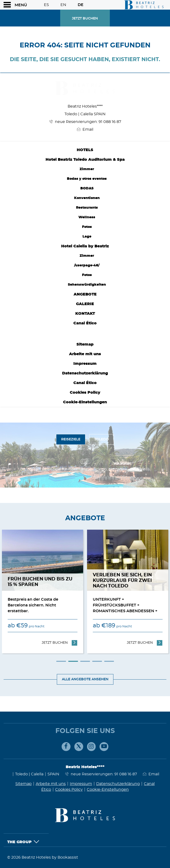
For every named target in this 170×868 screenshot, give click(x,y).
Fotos (87, 227)
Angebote (85, 294)
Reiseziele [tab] (71, 439)
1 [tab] (61, 661)
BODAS (87, 188)
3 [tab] (85, 661)
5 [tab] (109, 661)
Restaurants (87, 208)
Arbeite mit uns (85, 354)
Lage (87, 236)
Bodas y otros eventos (87, 179)
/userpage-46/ (87, 265)
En (63, 5)
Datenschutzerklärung (85, 373)
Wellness (87, 217)
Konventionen (87, 198)
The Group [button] (23, 842)
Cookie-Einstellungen (85, 402)
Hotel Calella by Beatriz (85, 246)
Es (46, 5)
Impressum (85, 364)
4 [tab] (97, 661)
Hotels (85, 150)
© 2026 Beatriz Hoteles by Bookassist (43, 857)
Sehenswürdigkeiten (87, 285)
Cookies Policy (85, 392)
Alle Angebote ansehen (85, 679)
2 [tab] (73, 661)
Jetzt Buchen (85, 18)
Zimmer (87, 169)
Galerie (85, 304)
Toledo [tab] (102, 439)
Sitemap (85, 344)
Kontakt (85, 314)
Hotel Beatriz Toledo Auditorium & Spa (85, 160)
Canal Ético (85, 323)
